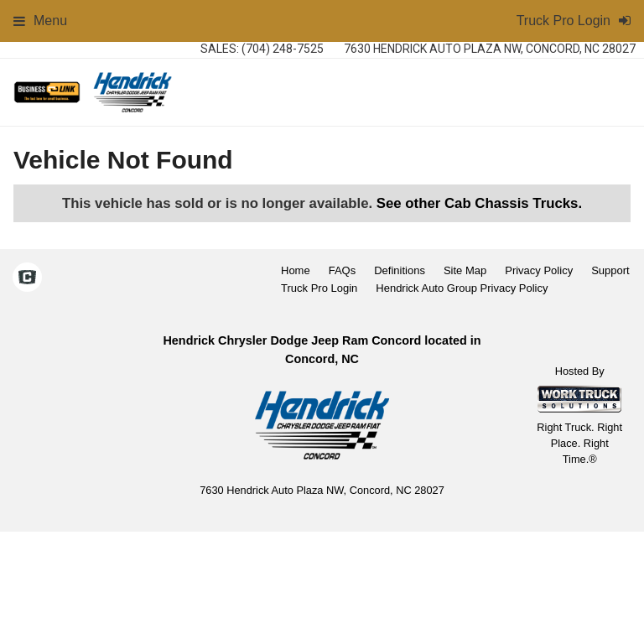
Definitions (400, 270)
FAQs (343, 270)
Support (610, 270)
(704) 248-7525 (283, 49)
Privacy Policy (539, 270)
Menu (40, 21)
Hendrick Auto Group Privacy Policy (462, 288)
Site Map (465, 270)
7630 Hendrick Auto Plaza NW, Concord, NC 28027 (490, 49)
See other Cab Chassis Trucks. (479, 203)
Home (296, 270)
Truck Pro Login (319, 288)
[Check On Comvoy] (27, 279)
